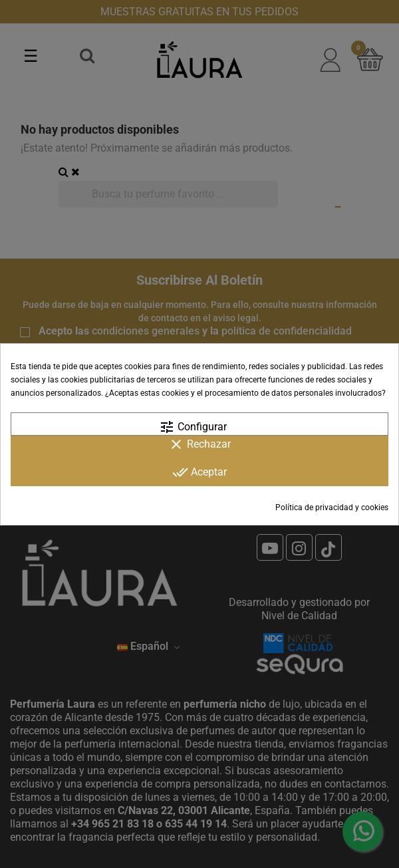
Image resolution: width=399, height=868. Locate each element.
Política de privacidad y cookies (332, 507)
